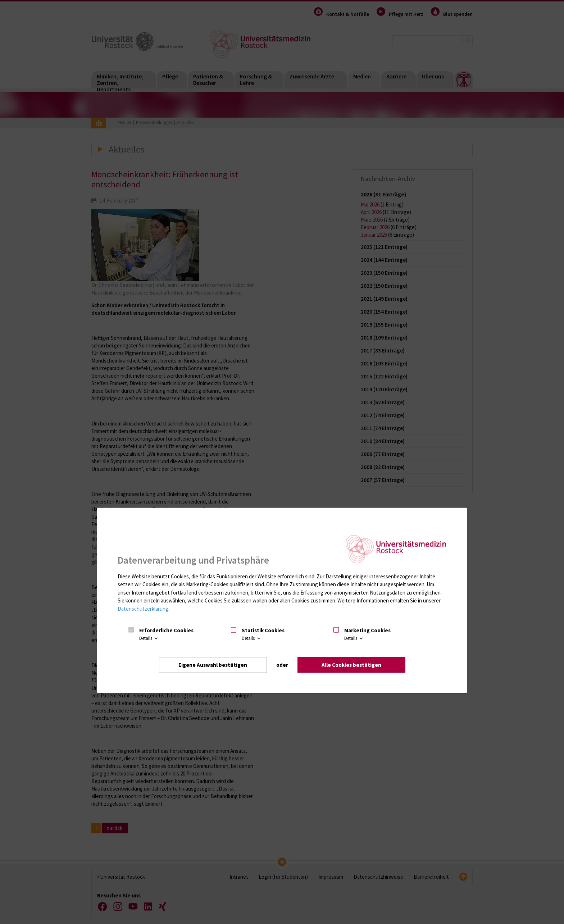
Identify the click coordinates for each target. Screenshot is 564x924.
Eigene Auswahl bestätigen (213, 664)
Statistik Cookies (263, 630)
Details (149, 638)
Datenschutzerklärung (143, 608)
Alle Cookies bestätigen (351, 664)
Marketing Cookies (367, 630)
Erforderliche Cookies (166, 630)
